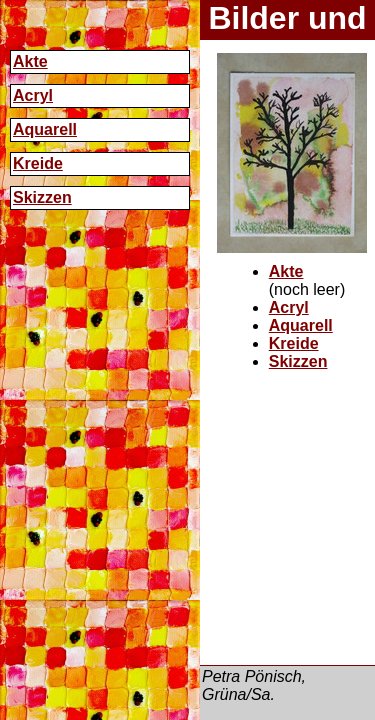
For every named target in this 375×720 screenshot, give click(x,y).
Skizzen (42, 197)
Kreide (38, 163)
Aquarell (45, 129)
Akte (30, 61)
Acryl (33, 95)
